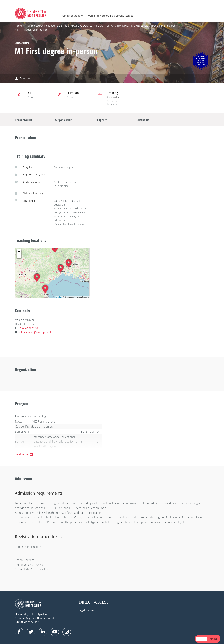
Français (213, 639)
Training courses (70, 16)
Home (18, 26)
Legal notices (86, 610)
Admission (143, 120)
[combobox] (202, 639)
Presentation (23, 120)
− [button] (19, 256)
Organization (64, 120)
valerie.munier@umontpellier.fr (35, 332)
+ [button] (19, 252)
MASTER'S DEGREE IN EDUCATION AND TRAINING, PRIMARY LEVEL (109, 26)
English (202, 639)
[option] (213, 639)
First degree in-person (164, 26)
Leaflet (59, 297)
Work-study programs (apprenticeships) (111, 16)
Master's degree (58, 26)
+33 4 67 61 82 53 (28, 328)
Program (101, 120)
